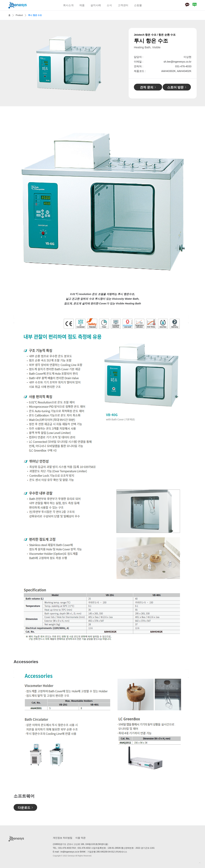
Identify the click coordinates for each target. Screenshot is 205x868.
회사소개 (68, 5)
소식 (109, 5)
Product (19, 15)
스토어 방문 (176, 87)
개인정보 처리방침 (63, 838)
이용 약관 (80, 838)
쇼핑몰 (138, 5)
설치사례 (96, 5)
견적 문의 (147, 87)
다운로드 (24, 808)
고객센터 (123, 5)
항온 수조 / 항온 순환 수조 (160, 35)
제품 (82, 5)
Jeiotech (139, 35)
